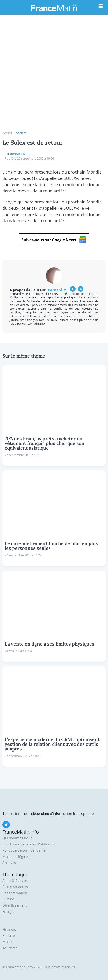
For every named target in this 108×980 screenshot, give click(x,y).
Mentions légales (16, 857)
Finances (9, 929)
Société (21, 133)
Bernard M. (18, 154)
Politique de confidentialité (24, 850)
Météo (7, 942)
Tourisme (10, 948)
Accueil (7, 133)
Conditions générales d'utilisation (29, 844)
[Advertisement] (54, 75)
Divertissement (14, 905)
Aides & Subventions (19, 881)
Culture (8, 899)
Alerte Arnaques (15, 887)
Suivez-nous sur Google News (54, 240)
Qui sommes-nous (17, 838)
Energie (8, 911)
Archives (9, 863)
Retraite (9, 936)
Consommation (15, 893)
